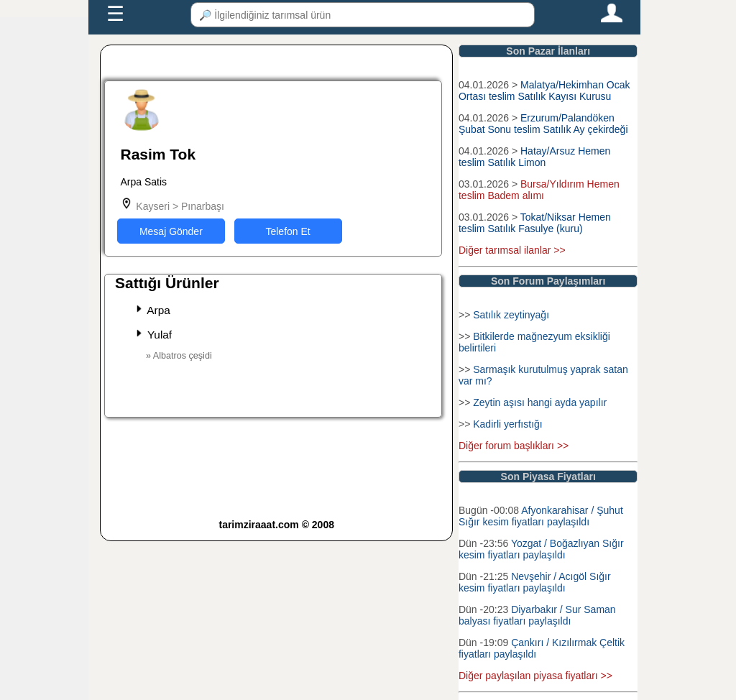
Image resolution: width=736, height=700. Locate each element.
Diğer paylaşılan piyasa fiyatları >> (535, 676)
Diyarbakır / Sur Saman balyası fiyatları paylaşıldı (537, 615)
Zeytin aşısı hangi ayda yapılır (540, 402)
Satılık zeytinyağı (511, 315)
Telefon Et (287, 231)
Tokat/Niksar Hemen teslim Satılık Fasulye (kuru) (535, 223)
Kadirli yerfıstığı (507, 424)
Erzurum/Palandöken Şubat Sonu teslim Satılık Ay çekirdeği (543, 124)
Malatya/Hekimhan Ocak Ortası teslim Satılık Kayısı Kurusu (544, 91)
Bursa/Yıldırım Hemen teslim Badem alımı (539, 190)
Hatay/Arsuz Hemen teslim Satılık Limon (534, 157)
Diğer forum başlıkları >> (514, 446)
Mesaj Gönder (171, 231)
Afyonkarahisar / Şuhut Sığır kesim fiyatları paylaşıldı (541, 516)
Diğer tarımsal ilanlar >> (512, 250)
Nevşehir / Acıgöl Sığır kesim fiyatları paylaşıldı (535, 582)
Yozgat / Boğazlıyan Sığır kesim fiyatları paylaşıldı (541, 549)
